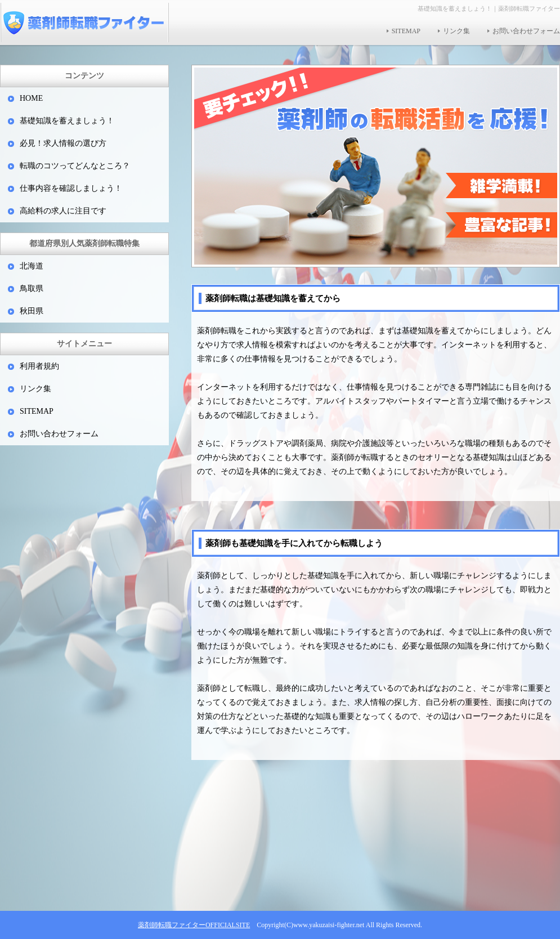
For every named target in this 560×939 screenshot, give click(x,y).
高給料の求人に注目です (63, 211)
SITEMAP (406, 31)
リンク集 (456, 31)
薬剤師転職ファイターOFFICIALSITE (194, 925)
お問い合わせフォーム (526, 31)
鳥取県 (32, 289)
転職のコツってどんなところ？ (75, 166)
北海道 (32, 266)
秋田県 (32, 311)
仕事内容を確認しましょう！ (71, 188)
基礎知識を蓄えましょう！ (67, 121)
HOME (31, 98)
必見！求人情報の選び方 (63, 143)
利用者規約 (39, 366)
